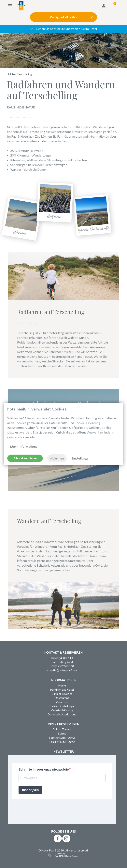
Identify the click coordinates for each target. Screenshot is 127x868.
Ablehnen (57, 458)
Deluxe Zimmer (62, 729)
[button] (113, 6)
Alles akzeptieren (25, 458)
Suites (62, 733)
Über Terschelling (20, 74)
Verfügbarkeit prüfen (71, 17)
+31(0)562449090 (62, 666)
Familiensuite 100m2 (62, 738)
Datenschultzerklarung (62, 714)
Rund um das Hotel (62, 690)
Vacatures (62, 702)
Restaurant (62, 698)
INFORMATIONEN (64, 680)
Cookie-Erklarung (62, 710)
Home (62, 685)
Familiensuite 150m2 (62, 742)
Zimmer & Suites (62, 694)
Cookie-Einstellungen (62, 706)
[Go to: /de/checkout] (113, 6)
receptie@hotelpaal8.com (62, 670)
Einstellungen (81, 458)
